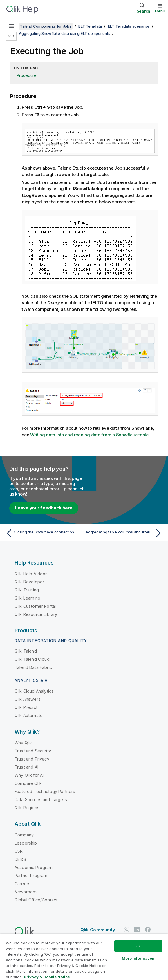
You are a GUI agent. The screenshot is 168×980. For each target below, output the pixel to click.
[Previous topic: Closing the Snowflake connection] (43, 533)
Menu (160, 11)
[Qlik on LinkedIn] (137, 929)
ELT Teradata (90, 26)
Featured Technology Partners (45, 791)
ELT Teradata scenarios (129, 26)
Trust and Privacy (32, 759)
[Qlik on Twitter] (126, 929)
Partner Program (31, 875)
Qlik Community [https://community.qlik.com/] (98, 930)
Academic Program (34, 867)
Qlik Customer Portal (35, 606)
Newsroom (26, 892)
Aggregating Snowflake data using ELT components (64, 33)
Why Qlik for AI (29, 775)
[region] (84, 957)
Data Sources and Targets (41, 800)
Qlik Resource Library (36, 614)
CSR (19, 851)
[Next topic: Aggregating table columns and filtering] (125, 533)
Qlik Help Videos (31, 574)
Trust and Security (33, 751)
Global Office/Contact (36, 900)
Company (24, 835)
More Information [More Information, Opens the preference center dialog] (138, 958)
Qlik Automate (29, 715)
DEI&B (20, 859)
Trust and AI (26, 767)
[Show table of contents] (12, 26)
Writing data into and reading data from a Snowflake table (89, 435)
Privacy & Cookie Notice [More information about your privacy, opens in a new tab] (47, 977)
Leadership (26, 843)
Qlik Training (27, 590)
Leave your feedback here (44, 508)
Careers (22, 884)
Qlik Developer (29, 582)
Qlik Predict (26, 707)
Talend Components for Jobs (46, 26)
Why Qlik (23, 743)
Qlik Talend (26, 651)
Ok (138, 946)
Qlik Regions (27, 808)
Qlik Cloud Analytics (34, 691)
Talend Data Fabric (33, 667)
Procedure (27, 75)
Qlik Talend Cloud (32, 659)
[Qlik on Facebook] (148, 929)
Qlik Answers (28, 699)
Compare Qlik (28, 783)
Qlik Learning (27, 598)
